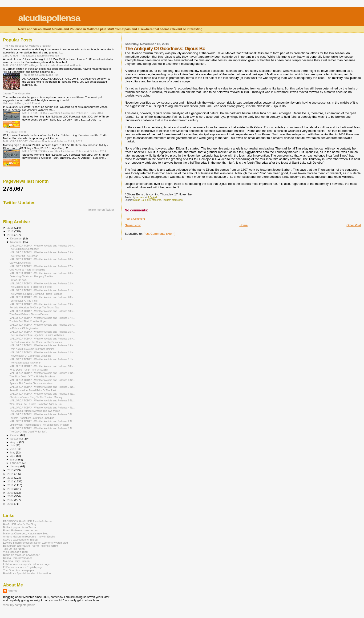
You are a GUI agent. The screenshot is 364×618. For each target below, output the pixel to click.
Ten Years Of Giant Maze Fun (40, 75)
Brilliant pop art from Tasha (19, 527)
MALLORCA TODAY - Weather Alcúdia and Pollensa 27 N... (42, 266)
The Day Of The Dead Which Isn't (28, 432)
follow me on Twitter (101, 210)
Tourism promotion (172, 200)
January (15, 466)
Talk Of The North (14, 549)
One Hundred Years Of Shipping (27, 270)
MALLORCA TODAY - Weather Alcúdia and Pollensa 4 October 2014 (64, 151)
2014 (11, 474)
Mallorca (156, 200)
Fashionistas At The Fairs (23, 301)
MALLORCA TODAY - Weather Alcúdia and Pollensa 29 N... (42, 252)
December (17, 238)
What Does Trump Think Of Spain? (29, 370)
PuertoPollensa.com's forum (20, 530)
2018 (11, 228)
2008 (11, 496)
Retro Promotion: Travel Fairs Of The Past (33, 390)
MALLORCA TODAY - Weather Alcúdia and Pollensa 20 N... (42, 297)
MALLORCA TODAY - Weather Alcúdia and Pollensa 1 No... (42, 428)
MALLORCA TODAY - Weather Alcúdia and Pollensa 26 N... (42, 273)
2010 (11, 489)
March (14, 460)
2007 (11, 500)
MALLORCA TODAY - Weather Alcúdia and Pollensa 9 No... (42, 373)
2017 (11, 231)
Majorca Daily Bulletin (16, 561)
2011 (11, 485)
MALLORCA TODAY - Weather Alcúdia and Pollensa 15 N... (42, 332)
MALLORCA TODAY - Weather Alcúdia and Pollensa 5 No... (42, 400)
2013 (11, 478)
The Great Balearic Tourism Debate (29, 314)
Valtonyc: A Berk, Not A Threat (21, 103)
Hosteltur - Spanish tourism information (27, 573)
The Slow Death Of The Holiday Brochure (32, 376)
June (14, 449)
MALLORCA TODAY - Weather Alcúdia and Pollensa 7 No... (42, 387)
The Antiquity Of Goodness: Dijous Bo (30, 356)
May (13, 452)
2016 (11, 235)
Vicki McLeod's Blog (15, 552)
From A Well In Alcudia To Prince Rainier (32, 349)
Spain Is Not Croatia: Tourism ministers (31, 383)
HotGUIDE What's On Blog (20, 524)
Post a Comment (135, 219)
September (17, 439)
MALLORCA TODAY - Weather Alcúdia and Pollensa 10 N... (42, 366)
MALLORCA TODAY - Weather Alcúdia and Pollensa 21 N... (42, 290)
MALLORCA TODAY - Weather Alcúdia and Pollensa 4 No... (42, 408)
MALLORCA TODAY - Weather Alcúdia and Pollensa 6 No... (42, 394)
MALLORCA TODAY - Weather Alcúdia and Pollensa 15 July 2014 (63, 113)
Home (244, 225)
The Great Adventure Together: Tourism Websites (37, 335)
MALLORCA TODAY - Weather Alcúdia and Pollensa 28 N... (42, 259)
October (15, 435)
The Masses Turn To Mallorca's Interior (31, 287)
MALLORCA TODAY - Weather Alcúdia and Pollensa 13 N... (42, 345)
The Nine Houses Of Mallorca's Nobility (27, 46)
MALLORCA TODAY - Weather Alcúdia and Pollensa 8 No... (42, 380)
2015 (11, 470)
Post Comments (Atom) (159, 234)
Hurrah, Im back (18, 280)
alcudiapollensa (49, 18)
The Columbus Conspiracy (24, 249)
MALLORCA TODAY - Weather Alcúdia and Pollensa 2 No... (42, 421)
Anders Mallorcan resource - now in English (30, 536)
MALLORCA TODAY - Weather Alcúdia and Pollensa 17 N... (42, 318)
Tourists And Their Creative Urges (28, 321)
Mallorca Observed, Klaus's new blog (26, 533)
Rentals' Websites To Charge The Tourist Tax (34, 307)
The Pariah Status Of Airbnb (25, 363)
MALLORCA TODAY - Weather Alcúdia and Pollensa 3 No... (42, 414)
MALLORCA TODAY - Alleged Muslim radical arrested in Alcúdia (42, 65)
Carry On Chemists (20, 263)
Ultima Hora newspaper (17, 558)
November (17, 242)
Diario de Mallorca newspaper (21, 555)
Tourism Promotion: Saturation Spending (32, 418)
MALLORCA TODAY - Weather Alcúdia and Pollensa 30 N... (42, 246)
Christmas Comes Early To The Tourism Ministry (36, 397)
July (13, 445)
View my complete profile (19, 605)
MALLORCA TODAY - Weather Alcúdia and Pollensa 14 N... (42, 339)
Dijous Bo (138, 200)
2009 (11, 493)
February (16, 463)
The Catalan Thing (14, 131)
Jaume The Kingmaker (17, 93)
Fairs (148, 200)
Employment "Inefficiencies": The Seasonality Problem (39, 425)
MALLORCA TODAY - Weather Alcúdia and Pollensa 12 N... (42, 352)
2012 (11, 481)
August (15, 442)
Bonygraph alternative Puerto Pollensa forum (30, 546)
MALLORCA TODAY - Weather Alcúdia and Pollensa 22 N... (42, 283)
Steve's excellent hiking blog (20, 539)
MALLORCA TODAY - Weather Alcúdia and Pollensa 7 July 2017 (43, 141)
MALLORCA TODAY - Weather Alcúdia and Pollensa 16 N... (42, 325)
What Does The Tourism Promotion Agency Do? (36, 404)
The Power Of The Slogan (24, 256)
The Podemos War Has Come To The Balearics (36, 342)
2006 (11, 504)
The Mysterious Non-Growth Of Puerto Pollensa (36, 294)
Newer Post (133, 225)
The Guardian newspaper (19, 570)
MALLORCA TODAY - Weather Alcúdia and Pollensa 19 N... (42, 304)
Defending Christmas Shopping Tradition (32, 276)
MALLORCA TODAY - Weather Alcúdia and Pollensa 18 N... (42, 311)
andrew (13, 591)
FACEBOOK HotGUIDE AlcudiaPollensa (28, 521)
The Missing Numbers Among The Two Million (35, 411)
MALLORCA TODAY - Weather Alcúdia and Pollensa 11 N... (42, 359)
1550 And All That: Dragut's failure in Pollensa (31, 55)
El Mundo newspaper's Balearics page (26, 564)
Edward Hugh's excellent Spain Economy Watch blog (35, 543)
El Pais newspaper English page (23, 567)
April (13, 456)
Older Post (354, 225)
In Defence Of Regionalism (24, 328)
